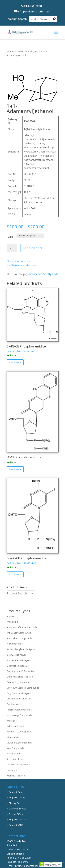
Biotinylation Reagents (18, 666)
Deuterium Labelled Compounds (23, 688)
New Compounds (15, 748)
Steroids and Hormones (18, 765)
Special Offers (16, 814)
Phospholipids (14, 754)
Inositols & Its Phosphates (19, 732)
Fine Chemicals (14, 704)
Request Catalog (17, 798)
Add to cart (33, 248)
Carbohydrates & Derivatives (21, 671)
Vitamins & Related (16, 776)
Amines (10, 616)
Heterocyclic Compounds (19, 710)
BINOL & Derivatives (16, 655)
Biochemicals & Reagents (19, 660)
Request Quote (16, 792)
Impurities (12, 721)
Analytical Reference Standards (22, 627)
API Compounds (15, 644)
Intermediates (13, 737)
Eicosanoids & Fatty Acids (28, 51)
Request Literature (18, 820)
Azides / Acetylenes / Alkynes (21, 649)
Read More (15, 362)
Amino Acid (12, 622)
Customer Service (18, 809)
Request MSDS (16, 825)
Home (10, 51)
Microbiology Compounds (19, 743)
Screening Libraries (16, 759)
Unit (10, 237)
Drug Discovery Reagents (19, 693)
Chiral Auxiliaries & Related (20, 677)
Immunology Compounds (19, 715)
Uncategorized (14, 770)
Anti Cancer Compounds (19, 633)
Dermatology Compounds (19, 682)
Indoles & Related (15, 726)
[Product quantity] (12, 249)
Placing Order (16, 803)
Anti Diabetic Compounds (19, 638)
